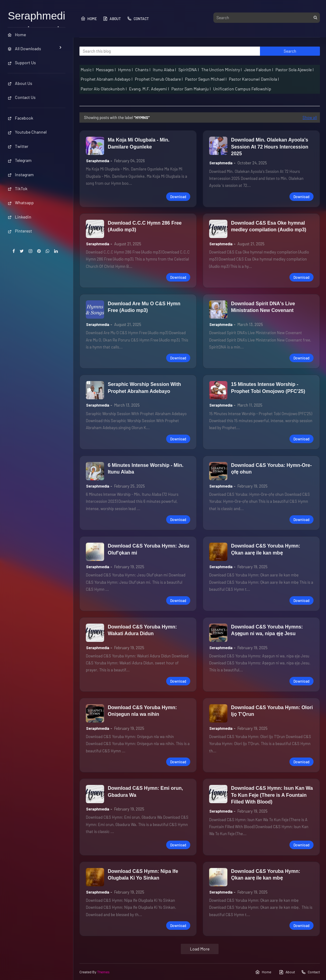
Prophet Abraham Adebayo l (107, 79)
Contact (138, 19)
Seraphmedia (98, 161)
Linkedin (19, 217)
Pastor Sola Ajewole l (294, 70)
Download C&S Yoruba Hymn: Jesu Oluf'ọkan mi (149, 549)
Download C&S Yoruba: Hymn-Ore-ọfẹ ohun (271, 469)
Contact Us (22, 97)
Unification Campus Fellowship (242, 89)
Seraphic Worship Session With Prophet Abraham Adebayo (144, 388)
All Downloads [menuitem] (24, 49)
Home (89, 19)
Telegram (20, 160)
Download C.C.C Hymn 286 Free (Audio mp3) (145, 226)
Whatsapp (21, 203)
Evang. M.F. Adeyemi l (149, 89)
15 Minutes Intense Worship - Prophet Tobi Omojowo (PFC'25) (268, 388)
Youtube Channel (27, 132)
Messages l (106, 70)
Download (178, 197)
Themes (103, 972)
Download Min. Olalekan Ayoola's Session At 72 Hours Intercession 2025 (270, 147)
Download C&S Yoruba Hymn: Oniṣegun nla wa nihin (142, 711)
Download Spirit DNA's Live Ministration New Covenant (263, 307)
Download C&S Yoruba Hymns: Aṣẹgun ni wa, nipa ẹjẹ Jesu (267, 630)
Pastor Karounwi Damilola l (254, 79)
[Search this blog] (170, 51)
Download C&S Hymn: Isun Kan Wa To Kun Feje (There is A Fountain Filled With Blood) (272, 795)
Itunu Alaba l (164, 70)
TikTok (18, 189)
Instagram (21, 175)
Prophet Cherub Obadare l (159, 79)
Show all (310, 117)
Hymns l (125, 70)
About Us (20, 83)
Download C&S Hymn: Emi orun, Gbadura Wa (145, 791)
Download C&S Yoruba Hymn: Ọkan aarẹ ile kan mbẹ (266, 549)
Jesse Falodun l (259, 70)
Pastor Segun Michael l (206, 79)
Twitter (18, 146)
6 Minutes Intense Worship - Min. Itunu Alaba (146, 469)
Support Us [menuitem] (22, 63)
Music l (87, 70)
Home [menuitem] (17, 35)
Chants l (143, 70)
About (112, 19)
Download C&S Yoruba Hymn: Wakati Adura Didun (142, 630)
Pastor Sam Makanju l (191, 89)
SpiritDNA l (189, 70)
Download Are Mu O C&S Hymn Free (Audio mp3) (144, 307)
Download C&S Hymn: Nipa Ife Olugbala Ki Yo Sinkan (143, 875)
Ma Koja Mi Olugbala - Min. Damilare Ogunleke (139, 143)
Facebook (20, 118)
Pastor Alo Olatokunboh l (104, 89)
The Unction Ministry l (221, 70)
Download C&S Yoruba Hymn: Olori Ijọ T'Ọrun (272, 711)
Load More (200, 949)
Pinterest (20, 231)
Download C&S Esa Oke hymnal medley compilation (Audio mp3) (269, 226)
